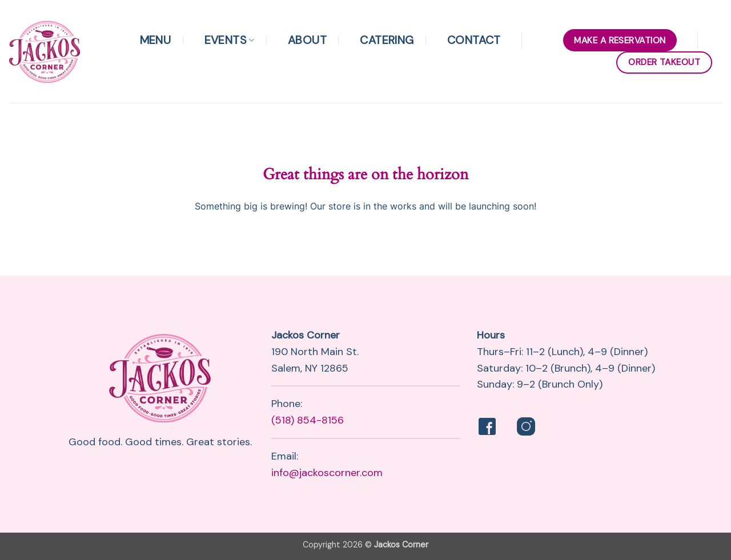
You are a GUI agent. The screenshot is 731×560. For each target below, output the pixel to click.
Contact (474, 40)
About (307, 40)
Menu (156, 40)
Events (230, 40)
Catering (387, 40)
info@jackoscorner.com (327, 473)
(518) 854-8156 (308, 420)
